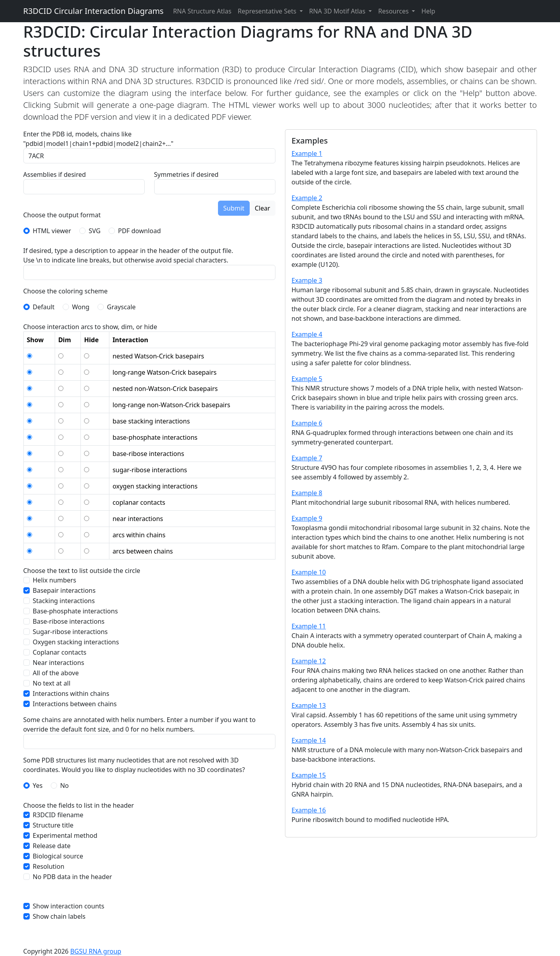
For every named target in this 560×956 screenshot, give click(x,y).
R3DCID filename (58, 815)
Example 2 (307, 198)
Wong (81, 307)
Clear (263, 208)
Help (428, 11)
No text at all (52, 683)
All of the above (56, 673)
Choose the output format (62, 215)
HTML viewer (52, 231)
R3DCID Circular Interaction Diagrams (94, 11)
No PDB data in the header (73, 877)
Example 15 (309, 775)
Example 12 (309, 661)
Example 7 (307, 458)
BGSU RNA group (96, 951)
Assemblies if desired (55, 174)
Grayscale (121, 307)
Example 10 (309, 572)
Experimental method (65, 835)
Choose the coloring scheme (66, 291)
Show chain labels (59, 916)
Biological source (58, 856)
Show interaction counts (69, 906)
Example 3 (307, 280)
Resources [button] (394, 11)
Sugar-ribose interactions (70, 632)
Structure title (53, 825)
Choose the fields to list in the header (79, 805)
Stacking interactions (64, 601)
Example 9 (307, 518)
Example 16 (309, 810)
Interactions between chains (75, 704)
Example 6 (307, 423)
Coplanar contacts (60, 652)
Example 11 (309, 626)
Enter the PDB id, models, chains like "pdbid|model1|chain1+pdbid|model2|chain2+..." (98, 139)
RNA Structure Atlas (202, 11)
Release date (52, 846)
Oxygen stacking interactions (76, 642)
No (65, 785)
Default (44, 307)
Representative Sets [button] (268, 11)
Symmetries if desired (186, 174)
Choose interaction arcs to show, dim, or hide (90, 327)
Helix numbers (55, 580)
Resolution (49, 866)
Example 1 (307, 153)
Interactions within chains (71, 694)
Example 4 (307, 334)
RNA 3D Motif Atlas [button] (338, 11)
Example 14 (309, 740)
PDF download (140, 231)
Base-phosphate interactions (75, 611)
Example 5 (307, 379)
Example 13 (309, 705)
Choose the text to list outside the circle (82, 571)
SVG (95, 231)
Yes (38, 785)
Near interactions (59, 663)
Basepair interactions (64, 590)
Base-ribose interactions (69, 621)
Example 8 (307, 493)
